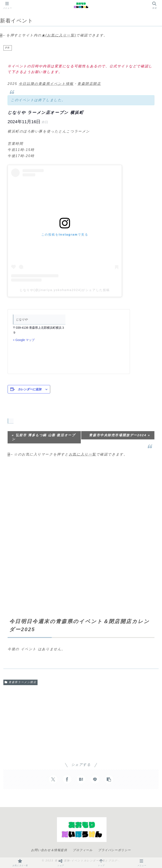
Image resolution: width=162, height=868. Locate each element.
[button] (109, 779)
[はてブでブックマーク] (81, 779)
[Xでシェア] (53, 779)
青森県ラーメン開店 (20, 682)
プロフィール (83, 850)
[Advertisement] (81, 493)
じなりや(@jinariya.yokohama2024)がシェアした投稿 (65, 290)
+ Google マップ (24, 340)
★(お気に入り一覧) (59, 35)
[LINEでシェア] (95, 779)
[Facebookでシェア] (67, 779)
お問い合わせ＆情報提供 (49, 850)
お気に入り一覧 (82, 454)
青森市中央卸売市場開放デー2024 (120, 435)
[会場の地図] (97, 342)
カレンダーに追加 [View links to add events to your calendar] (30, 389)
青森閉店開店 (89, 84)
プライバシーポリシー (115, 850)
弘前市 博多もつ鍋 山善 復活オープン (44, 437)
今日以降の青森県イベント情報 (46, 84)
